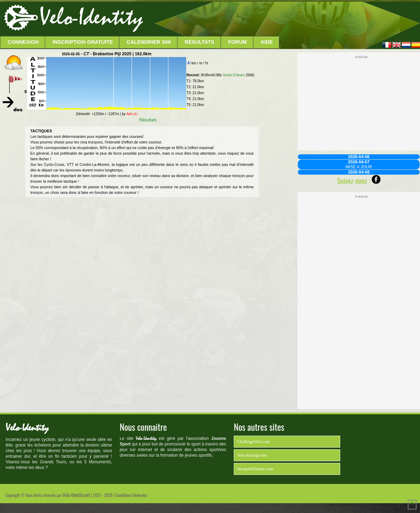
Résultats (199, 42)
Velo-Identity (91, 17)
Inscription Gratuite (83, 42)
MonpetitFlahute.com (255, 469)
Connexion (23, 42)
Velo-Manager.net (252, 455)
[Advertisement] (281, 19)
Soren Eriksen (234, 75)
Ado (132, 114)
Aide (267, 42)
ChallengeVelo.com (253, 442)
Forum (237, 42)
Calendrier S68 (149, 42)
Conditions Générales (131, 495)
